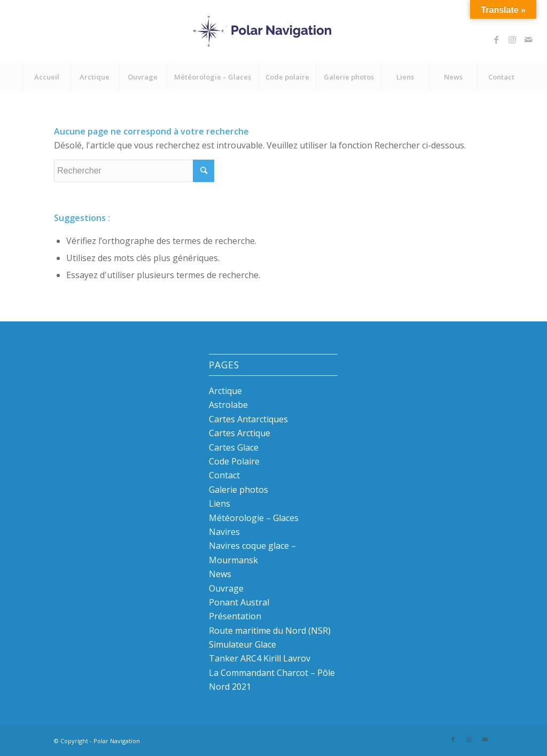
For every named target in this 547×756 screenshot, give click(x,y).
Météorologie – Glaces (254, 518)
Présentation (235, 616)
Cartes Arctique (240, 433)
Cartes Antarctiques (248, 419)
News (220, 574)
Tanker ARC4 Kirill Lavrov (260, 658)
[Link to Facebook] (496, 40)
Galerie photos (239, 490)
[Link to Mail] (528, 40)
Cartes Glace (234, 447)
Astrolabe (228, 405)
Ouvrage (226, 588)
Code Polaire (234, 461)
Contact (224, 475)
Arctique (225, 391)
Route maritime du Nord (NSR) (270, 631)
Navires (224, 532)
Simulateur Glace (243, 644)
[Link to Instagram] (512, 40)
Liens (220, 503)
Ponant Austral (239, 602)
